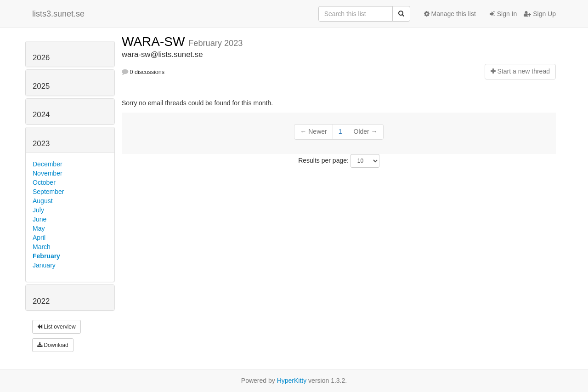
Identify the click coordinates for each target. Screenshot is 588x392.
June (40, 219)
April (39, 238)
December (48, 164)
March (42, 247)
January (44, 265)
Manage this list (450, 14)
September (48, 192)
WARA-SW (155, 42)
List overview (57, 327)
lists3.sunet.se (58, 14)
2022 (41, 301)
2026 (41, 58)
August (43, 201)
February (46, 256)
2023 (41, 144)
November (48, 173)
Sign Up (540, 14)
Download (53, 345)
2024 (41, 115)
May (39, 228)
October (44, 182)
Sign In (503, 14)
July (38, 210)
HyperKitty (292, 381)
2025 (41, 86)
